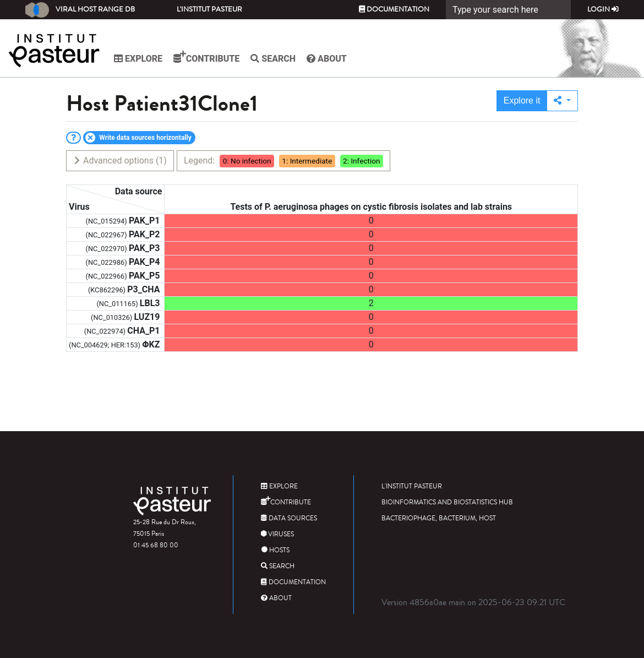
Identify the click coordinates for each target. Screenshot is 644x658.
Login (603, 9)
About (327, 59)
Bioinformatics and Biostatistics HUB (447, 502)
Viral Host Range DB (80, 10)
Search (273, 59)
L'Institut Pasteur (209, 9)
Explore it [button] (522, 100)
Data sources (289, 518)
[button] (562, 101)
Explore (138, 59)
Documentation (394, 9)
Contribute (206, 57)
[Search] (508, 10)
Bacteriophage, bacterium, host (439, 518)
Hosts (275, 550)
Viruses (277, 534)
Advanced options (120, 161)
